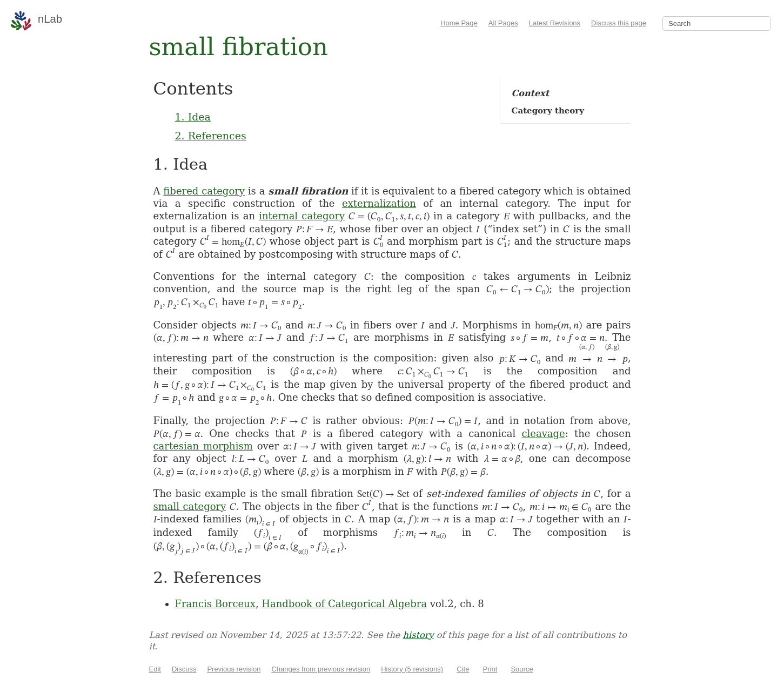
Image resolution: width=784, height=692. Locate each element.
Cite (463, 669)
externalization (379, 203)
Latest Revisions (555, 23)
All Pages (503, 23)
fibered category (204, 191)
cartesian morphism (203, 446)
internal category (302, 216)
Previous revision (234, 669)
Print (490, 669)
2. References (211, 136)
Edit (155, 669)
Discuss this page (619, 23)
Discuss (184, 669)
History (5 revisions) (412, 669)
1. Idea (193, 117)
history (418, 635)
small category (190, 506)
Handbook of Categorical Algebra (344, 604)
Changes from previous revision (321, 669)
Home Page (459, 23)
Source (522, 669)
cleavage (543, 434)
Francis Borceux (215, 604)
